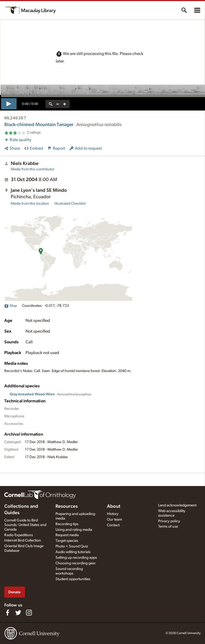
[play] (9, 104)
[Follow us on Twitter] (18, 613)
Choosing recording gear (76, 563)
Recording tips (67, 524)
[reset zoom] (51, 104)
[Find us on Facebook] (8, 613)
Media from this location (30, 204)
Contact (113, 525)
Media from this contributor (33, 169)
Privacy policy (169, 521)
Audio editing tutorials (73, 552)
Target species (67, 541)
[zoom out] (58, 104)
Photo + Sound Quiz (72, 546)
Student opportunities (73, 579)
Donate (14, 592)
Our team (114, 520)
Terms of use (168, 527)
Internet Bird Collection (23, 540)
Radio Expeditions (19, 535)
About (114, 506)
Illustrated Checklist (70, 204)
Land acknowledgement (177, 505)
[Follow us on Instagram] (29, 613)
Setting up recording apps (76, 558)
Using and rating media (74, 530)
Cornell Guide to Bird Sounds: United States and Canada (25, 525)
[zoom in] (65, 104)
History (113, 514)
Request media (67, 535)
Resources (67, 506)
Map (11, 306)
